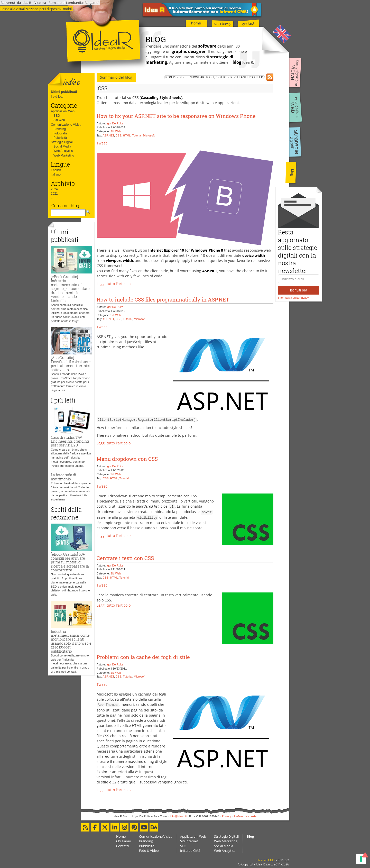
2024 (54, 189)
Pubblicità (60, 138)
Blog (250, 836)
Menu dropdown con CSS (127, 459)
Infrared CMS (190, 851)
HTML (127, 135)
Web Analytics (63, 151)
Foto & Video (149, 851)
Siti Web (59, 120)
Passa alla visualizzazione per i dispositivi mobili (36, 9)
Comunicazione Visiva (66, 125)
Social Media (62, 147)
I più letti (57, 97)
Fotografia (60, 133)
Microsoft (149, 135)
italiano (56, 175)
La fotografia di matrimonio (63, 477)
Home (121, 836)
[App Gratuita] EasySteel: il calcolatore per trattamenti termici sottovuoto (71, 364)
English (56, 170)
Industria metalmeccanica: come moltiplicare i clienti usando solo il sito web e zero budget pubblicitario (71, 641)
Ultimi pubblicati (64, 92)
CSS (119, 135)
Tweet (102, 143)
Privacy (226, 816)
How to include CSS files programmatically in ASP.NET (163, 299)
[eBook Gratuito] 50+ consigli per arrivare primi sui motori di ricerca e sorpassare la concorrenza (70, 562)
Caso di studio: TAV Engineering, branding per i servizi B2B (70, 441)
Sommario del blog (116, 77)
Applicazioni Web (63, 111)
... (52, 198)
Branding (60, 129)
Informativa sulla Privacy (293, 298)
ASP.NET (108, 135)
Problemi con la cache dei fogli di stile (143, 657)
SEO (57, 116)
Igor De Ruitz (115, 123)
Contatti (122, 846)
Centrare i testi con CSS (125, 558)
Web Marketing (64, 156)
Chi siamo (124, 841)
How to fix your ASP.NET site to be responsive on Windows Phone (176, 116)
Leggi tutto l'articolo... (115, 284)
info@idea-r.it (178, 816)
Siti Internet (189, 841)
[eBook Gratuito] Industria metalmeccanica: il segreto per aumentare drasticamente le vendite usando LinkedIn (70, 289)
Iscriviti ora (299, 290)
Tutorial (137, 135)
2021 (54, 194)
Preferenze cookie (245, 816)
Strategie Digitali (62, 142)
